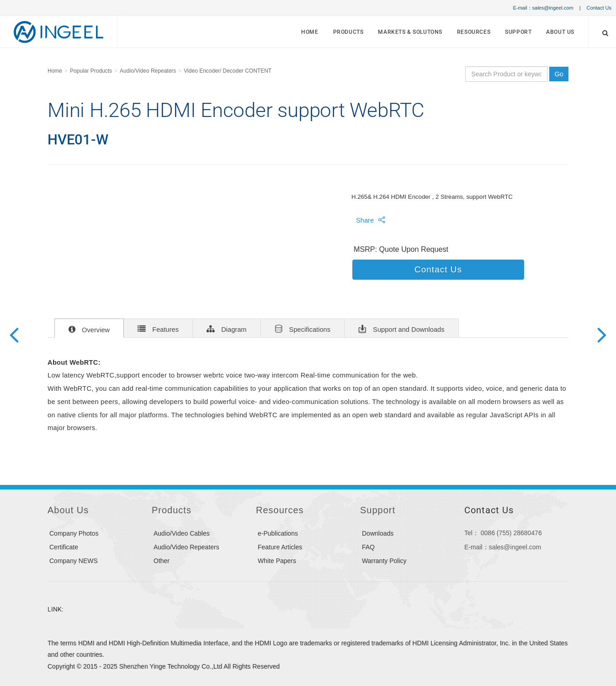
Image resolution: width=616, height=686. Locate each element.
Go (559, 74)
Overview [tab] (89, 329)
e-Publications (278, 533)
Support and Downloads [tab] (401, 328)
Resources (474, 32)
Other (162, 561)
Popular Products (91, 71)
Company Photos (74, 533)
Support (518, 32)
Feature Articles (280, 547)
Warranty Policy (384, 561)
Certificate (64, 547)
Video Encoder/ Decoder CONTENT (228, 71)
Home (310, 32)
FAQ (368, 547)
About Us (560, 32)
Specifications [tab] (303, 328)
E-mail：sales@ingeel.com (543, 8)
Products (348, 32)
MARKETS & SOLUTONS (410, 32)
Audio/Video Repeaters (148, 71)
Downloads (378, 533)
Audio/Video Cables (182, 533)
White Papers (277, 561)
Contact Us (599, 8)
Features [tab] (158, 328)
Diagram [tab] (226, 328)
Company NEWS (74, 561)
